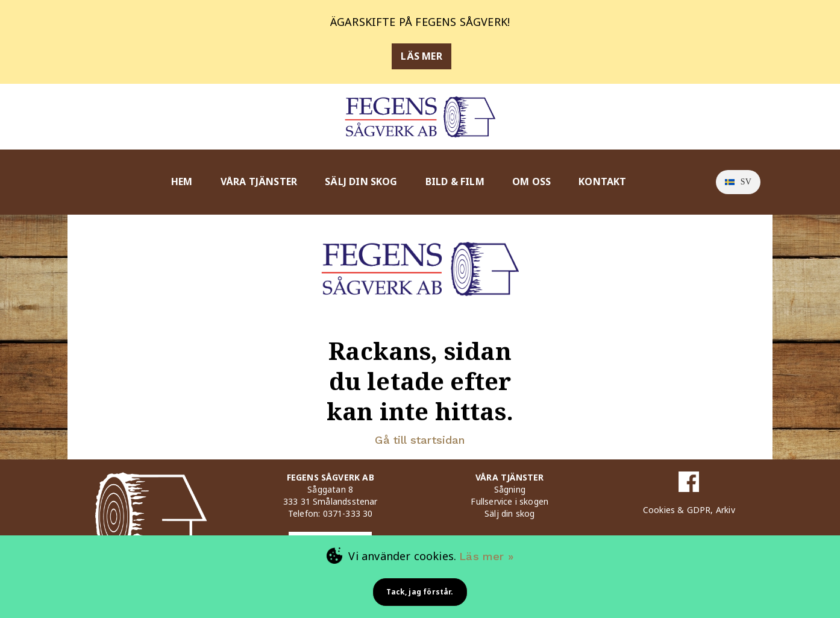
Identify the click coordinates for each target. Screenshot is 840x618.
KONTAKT (602, 181)
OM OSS (531, 181)
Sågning (510, 489)
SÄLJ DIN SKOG (361, 181)
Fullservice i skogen (509, 501)
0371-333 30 (348, 513)
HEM (182, 181)
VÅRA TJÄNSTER (259, 181)
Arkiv (726, 510)
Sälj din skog (509, 513)
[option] (738, 182)
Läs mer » (486, 556)
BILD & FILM (455, 181)
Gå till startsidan (420, 440)
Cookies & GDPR (677, 510)
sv (738, 182)
